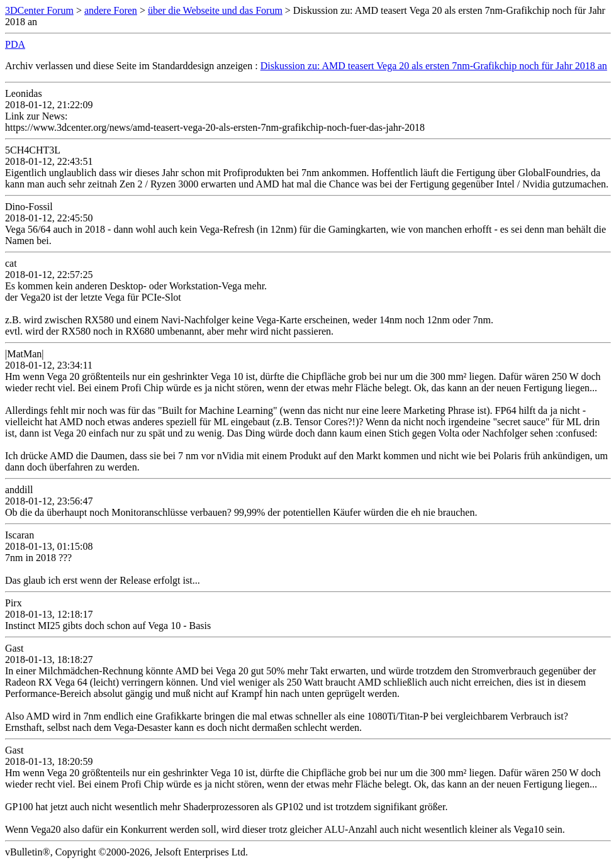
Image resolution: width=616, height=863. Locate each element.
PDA (15, 44)
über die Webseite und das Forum (215, 10)
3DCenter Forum (39, 10)
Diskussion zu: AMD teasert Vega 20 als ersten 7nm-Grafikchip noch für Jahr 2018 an (434, 66)
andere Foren (111, 10)
